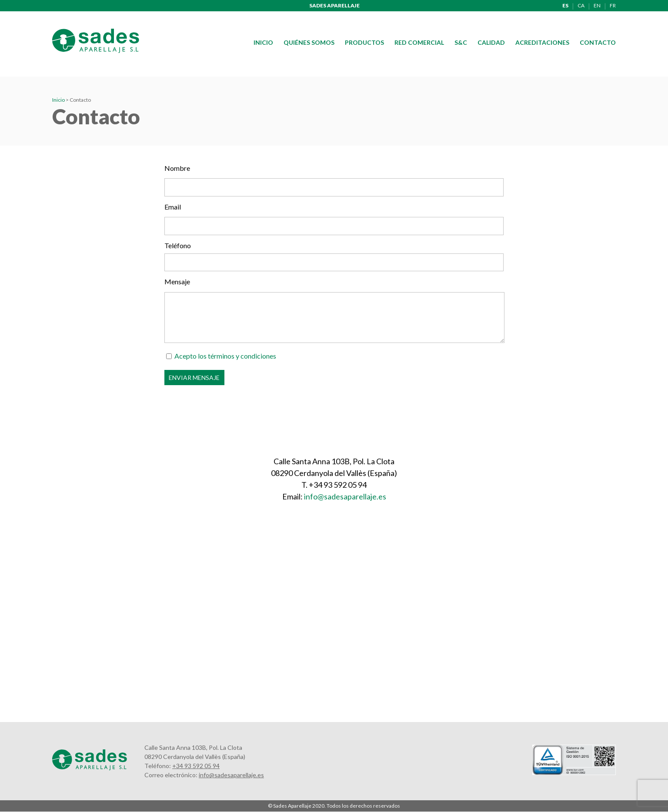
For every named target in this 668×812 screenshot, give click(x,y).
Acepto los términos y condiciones (225, 356)
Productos (364, 42)
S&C (461, 42)
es (565, 5)
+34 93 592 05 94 (196, 766)
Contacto (598, 42)
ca (581, 5)
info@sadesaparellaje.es (345, 496)
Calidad (491, 42)
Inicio (263, 42)
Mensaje (177, 281)
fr (613, 5)
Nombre (177, 168)
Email (173, 207)
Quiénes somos (309, 42)
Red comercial (419, 42)
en (597, 5)
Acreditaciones (542, 42)
